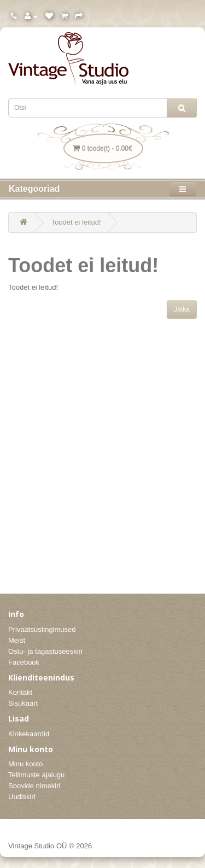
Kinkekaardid (29, 734)
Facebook (24, 662)
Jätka (182, 309)
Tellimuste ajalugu (36, 775)
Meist (17, 640)
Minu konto (26, 764)
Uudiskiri (22, 797)
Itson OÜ (184, 845)
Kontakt (20, 692)
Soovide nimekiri (34, 786)
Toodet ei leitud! (76, 222)
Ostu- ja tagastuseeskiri (45, 651)
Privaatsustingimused (42, 629)
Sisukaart (23, 703)
